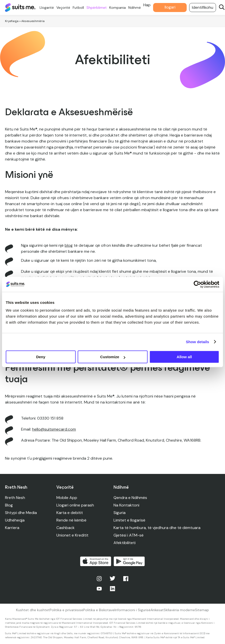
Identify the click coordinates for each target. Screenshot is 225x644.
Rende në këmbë (71, 520)
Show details (198, 342)
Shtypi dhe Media (21, 513)
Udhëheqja (15, 520)
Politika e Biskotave (99, 610)
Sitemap (202, 610)
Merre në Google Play (129, 561)
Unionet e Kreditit (72, 535)
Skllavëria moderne (179, 610)
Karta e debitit (70, 513)
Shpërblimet (98, 8)
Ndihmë (136, 8)
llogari (171, 7)
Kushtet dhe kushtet (33, 610)
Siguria (120, 513)
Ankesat (157, 610)
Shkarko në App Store (96, 561)
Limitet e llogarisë (129, 520)
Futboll (80, 8)
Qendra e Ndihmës (130, 498)
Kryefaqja (12, 21)
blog (69, 245)
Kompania (119, 8)
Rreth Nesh (15, 498)
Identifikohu (204, 7)
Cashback (66, 528)
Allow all (184, 357)
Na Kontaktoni (126, 505)
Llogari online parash (75, 505)
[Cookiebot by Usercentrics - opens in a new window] (197, 284)
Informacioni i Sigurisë (133, 610)
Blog (9, 505)
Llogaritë (48, 8)
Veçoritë (65, 8)
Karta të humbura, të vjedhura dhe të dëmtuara (157, 528)
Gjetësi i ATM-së (129, 535)
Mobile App (67, 498)
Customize (113, 357)
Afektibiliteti (125, 543)
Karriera (12, 528)
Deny (41, 357)
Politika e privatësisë (66, 610)
